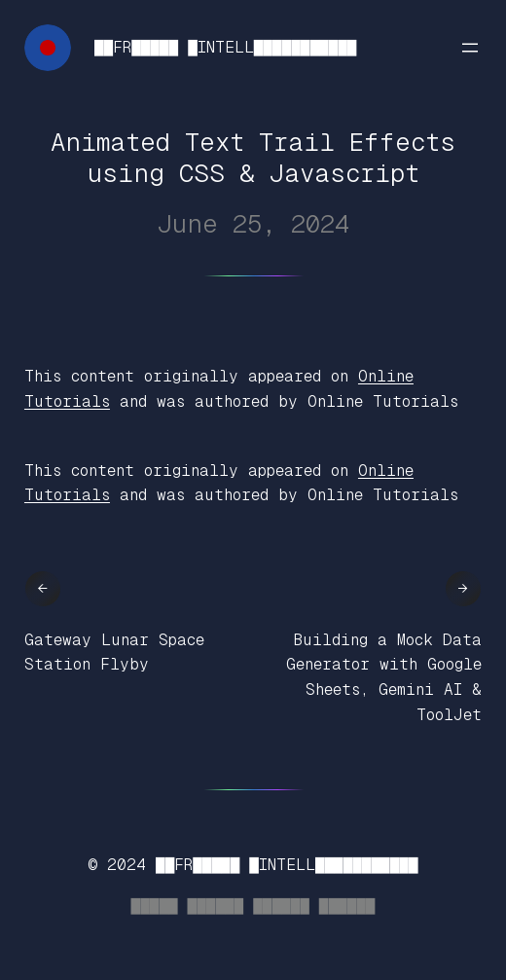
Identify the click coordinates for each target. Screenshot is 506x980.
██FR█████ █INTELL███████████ (225, 47)
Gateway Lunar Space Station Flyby (114, 653)
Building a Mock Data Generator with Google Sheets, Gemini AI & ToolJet (384, 677)
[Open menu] (470, 48)
